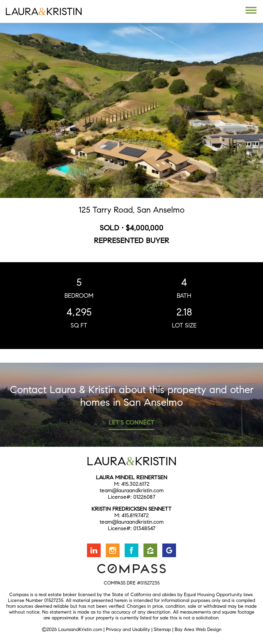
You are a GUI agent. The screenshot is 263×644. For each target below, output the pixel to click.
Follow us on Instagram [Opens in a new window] (113, 550)
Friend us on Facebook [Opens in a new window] (131, 550)
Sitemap (162, 629)
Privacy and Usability (128, 629)
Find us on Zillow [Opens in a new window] (150, 550)
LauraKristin (44, 11)
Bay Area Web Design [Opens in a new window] (198, 629)
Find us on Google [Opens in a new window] (169, 550)
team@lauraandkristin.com (132, 490)
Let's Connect (131, 422)
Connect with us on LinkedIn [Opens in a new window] (94, 550)
